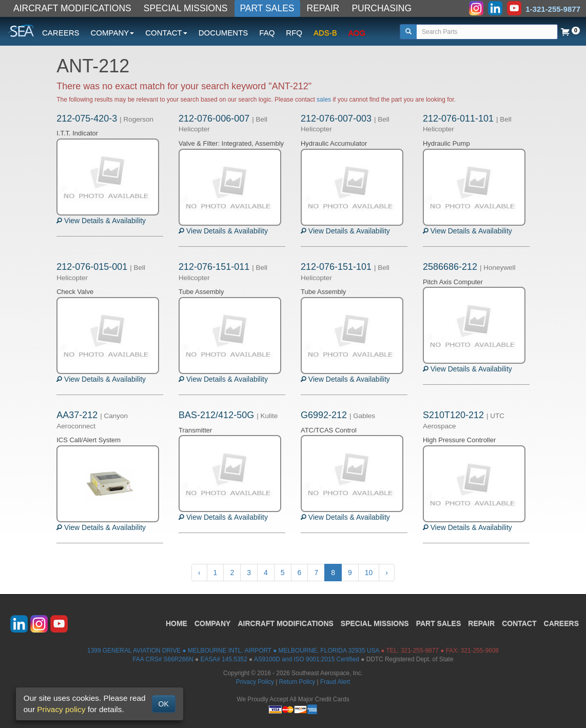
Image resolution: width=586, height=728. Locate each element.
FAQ (267, 33)
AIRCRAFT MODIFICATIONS (72, 8)
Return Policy (297, 682)
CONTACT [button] (166, 33)
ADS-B (325, 33)
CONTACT (519, 623)
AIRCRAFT (285, 623)
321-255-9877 (420, 651)
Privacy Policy (255, 682)
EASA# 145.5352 (224, 659)
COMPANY (213, 623)
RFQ (294, 33)
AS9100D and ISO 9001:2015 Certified (307, 659)
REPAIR (323, 8)
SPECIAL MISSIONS (186, 8)
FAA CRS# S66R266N (163, 659)
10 (369, 573)
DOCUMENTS (223, 33)
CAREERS (61, 33)
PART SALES (267, 8)
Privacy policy (61, 709)
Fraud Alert (335, 682)
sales (324, 100)
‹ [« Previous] (199, 573)
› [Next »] (387, 573)
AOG (357, 33)
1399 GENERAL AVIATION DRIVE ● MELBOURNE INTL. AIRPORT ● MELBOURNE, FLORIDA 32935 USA (233, 651)
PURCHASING (382, 8)
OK (164, 704)
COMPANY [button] (113, 33)
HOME (177, 623)
